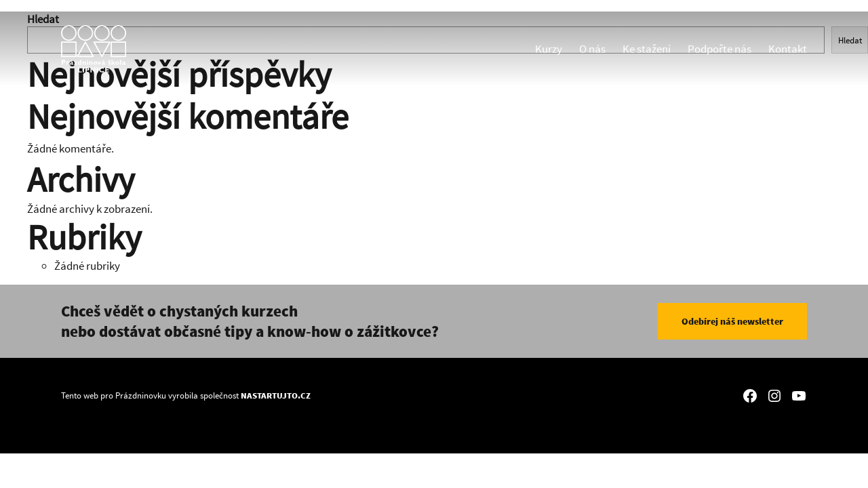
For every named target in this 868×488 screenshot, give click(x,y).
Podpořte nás (719, 49)
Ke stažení (647, 49)
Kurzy (549, 49)
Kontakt (788, 49)
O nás (592, 49)
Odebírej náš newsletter (732, 321)
